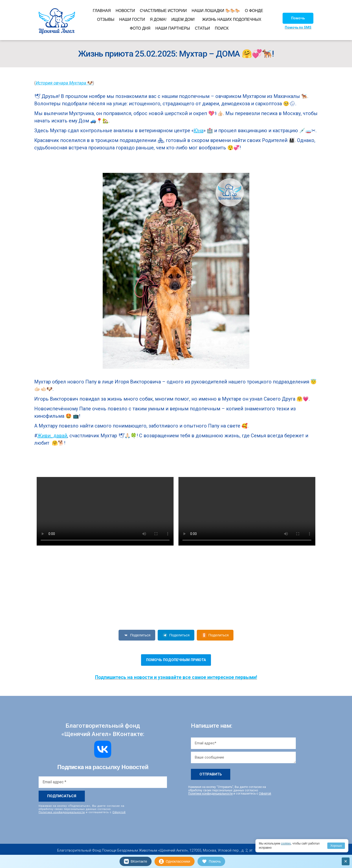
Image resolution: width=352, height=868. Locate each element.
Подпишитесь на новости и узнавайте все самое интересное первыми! (176, 677)
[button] (298, 18)
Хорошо (336, 846)
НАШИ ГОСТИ (132, 19)
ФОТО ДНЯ (140, 28)
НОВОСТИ (125, 11)
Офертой (119, 812)
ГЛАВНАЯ (102, 11)
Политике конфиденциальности (62, 812)
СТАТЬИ (202, 28)
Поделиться (137, 635)
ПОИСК (222, 28)
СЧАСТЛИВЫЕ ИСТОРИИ (163, 11)
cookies (286, 844)
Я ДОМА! (158, 19)
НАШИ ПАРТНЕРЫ (173, 28)
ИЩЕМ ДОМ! (183, 19)
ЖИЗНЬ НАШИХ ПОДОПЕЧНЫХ (232, 19)
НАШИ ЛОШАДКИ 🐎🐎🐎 (216, 11)
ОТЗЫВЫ (106, 19)
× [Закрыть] (346, 861)
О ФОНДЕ (254, 11)
